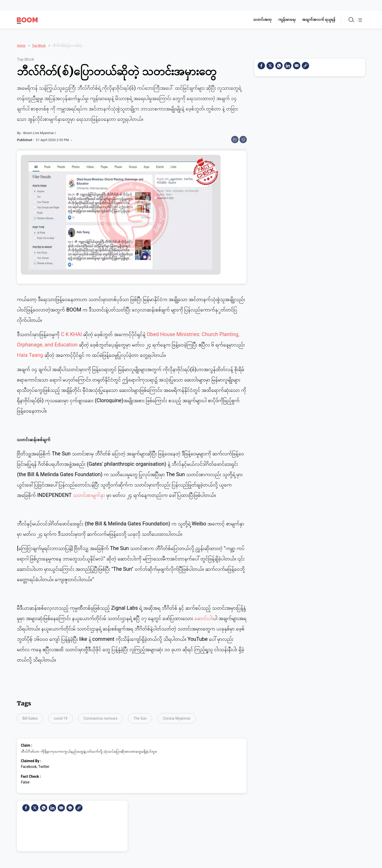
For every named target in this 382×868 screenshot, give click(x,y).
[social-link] (79, 806)
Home (21, 39)
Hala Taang (30, 353)
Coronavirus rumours (101, 717)
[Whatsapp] (44, 806)
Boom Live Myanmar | (40, 131)
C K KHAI (71, 332)
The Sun (140, 717)
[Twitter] (35, 806)
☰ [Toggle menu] (359, 20)
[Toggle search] (348, 19)
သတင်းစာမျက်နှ (89, 493)
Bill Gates (30, 717)
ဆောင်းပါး (204, 616)
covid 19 (61, 717)
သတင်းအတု (258, 19)
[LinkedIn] (52, 806)
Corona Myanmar (177, 717)
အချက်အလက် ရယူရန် (315, 19)
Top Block (39, 39)
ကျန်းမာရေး (283, 19)
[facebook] (26, 806)
